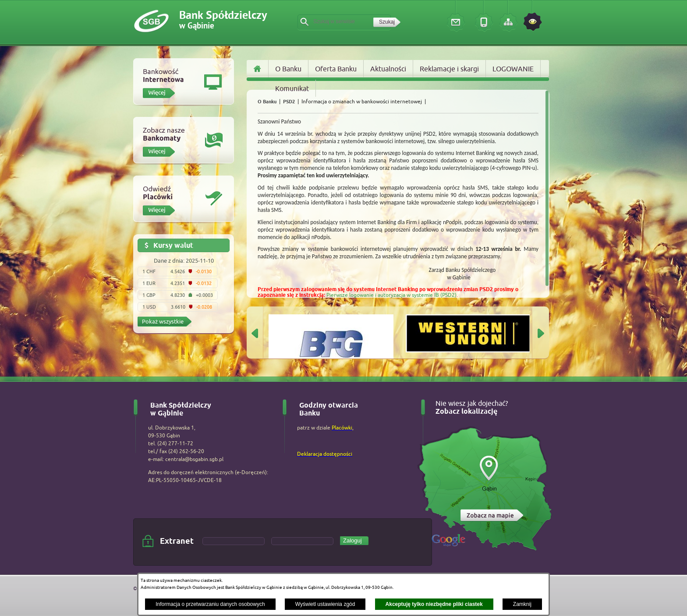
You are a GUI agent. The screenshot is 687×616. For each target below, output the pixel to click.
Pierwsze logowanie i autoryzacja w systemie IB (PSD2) (391, 295)
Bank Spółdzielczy (223, 20)
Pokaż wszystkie (163, 321)
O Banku (267, 102)
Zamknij (522, 604)
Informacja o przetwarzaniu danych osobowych (210, 604)
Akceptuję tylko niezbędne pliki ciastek (434, 604)
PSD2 (289, 102)
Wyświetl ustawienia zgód (325, 604)
